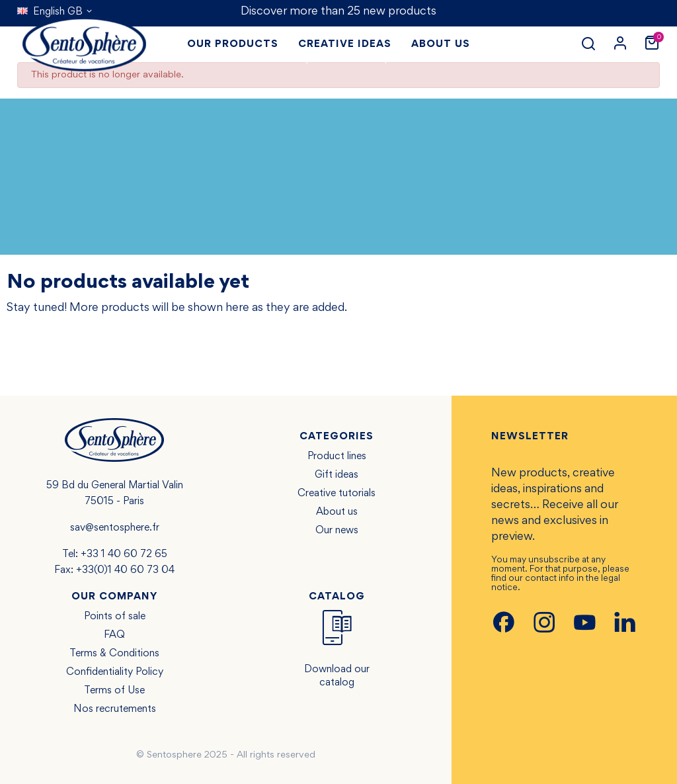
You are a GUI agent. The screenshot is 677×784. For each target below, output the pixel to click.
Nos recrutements (115, 709)
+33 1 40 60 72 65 (124, 554)
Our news (337, 531)
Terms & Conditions (114, 654)
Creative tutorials (337, 494)
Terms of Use (114, 691)
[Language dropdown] (55, 12)
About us (337, 512)
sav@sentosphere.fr (115, 528)
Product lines (337, 457)
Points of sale (115, 617)
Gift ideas (337, 475)
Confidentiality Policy (115, 672)
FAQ (114, 635)
